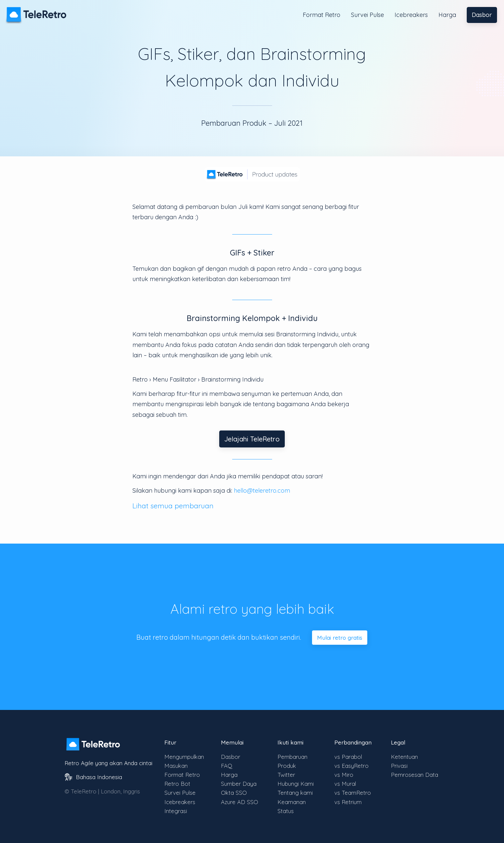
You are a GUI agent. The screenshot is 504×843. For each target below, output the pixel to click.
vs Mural (345, 784)
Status (286, 811)
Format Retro (322, 15)
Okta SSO (234, 793)
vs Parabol (348, 757)
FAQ (227, 766)
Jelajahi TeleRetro (252, 439)
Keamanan (292, 802)
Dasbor (482, 15)
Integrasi (176, 811)
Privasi (399, 766)
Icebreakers (411, 15)
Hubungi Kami (296, 784)
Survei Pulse (367, 15)
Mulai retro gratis (340, 638)
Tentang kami (295, 793)
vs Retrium (348, 802)
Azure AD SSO (240, 802)
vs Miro (344, 775)
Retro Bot (177, 784)
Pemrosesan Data (415, 775)
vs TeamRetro (353, 793)
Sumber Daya (239, 784)
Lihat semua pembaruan (173, 506)
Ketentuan (404, 757)
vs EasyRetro (351, 766)
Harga (447, 15)
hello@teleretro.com (262, 491)
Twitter (286, 775)
